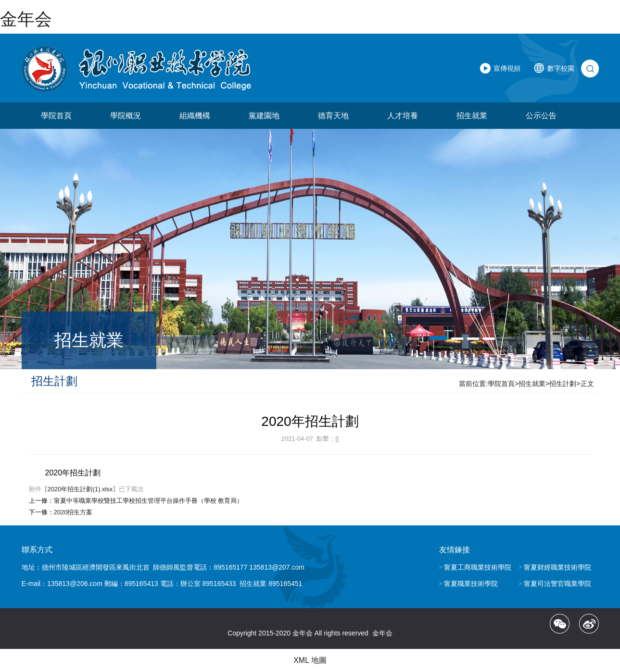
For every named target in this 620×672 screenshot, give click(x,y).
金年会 (26, 19)
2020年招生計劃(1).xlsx (80, 489)
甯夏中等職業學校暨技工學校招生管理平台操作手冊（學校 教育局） (149, 501)
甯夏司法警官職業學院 (557, 584)
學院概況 (126, 116)
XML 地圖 (310, 660)
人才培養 (403, 116)
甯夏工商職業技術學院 (478, 567)
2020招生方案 (73, 512)
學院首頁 (56, 116)
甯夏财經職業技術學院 (557, 567)
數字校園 (561, 68)
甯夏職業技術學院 (471, 584)
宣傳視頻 (507, 68)
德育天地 (333, 116)
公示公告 (541, 116)
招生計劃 (563, 384)
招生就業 (472, 116)
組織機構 (195, 116)
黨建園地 (264, 116)
